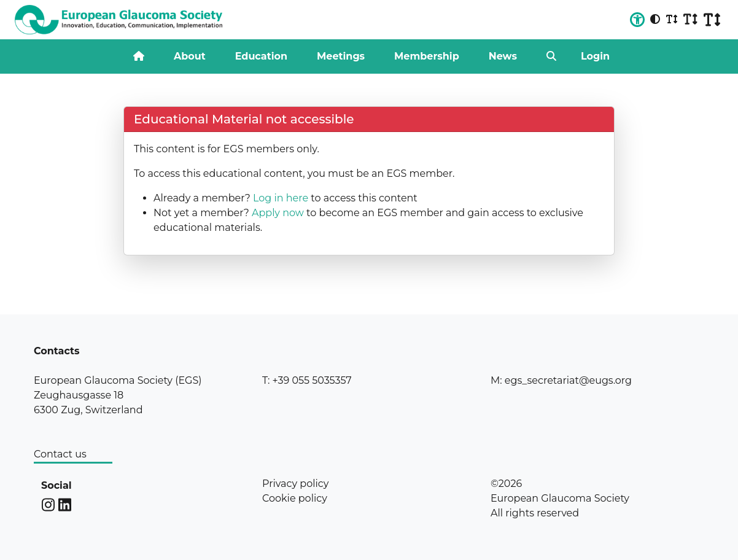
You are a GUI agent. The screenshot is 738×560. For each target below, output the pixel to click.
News (503, 56)
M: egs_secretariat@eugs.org (561, 380)
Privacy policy (295, 484)
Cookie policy (295, 498)
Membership (427, 56)
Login (595, 56)
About (190, 56)
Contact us (60, 454)
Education (261, 56)
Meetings (341, 56)
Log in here (281, 198)
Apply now (278, 213)
